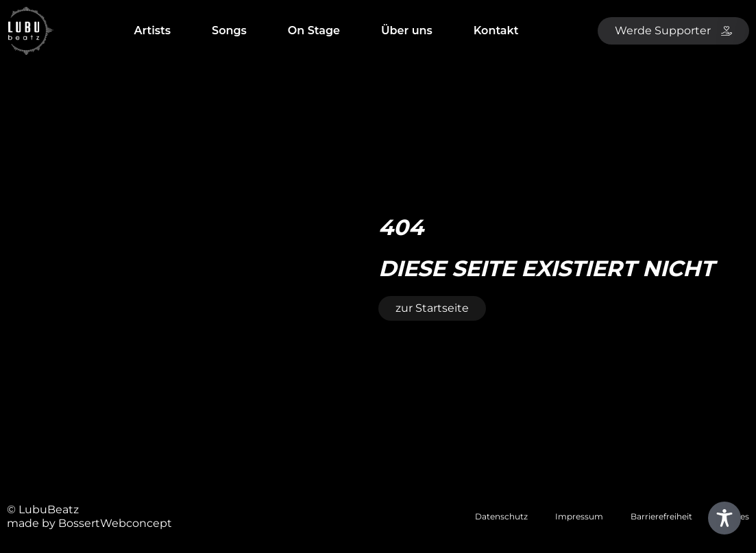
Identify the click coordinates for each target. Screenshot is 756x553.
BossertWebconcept (115, 523)
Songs (229, 30)
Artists (152, 30)
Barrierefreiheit (661, 516)
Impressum (579, 516)
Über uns (407, 30)
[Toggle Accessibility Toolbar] (724, 518)
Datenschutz (501, 516)
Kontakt (496, 30)
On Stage (314, 30)
